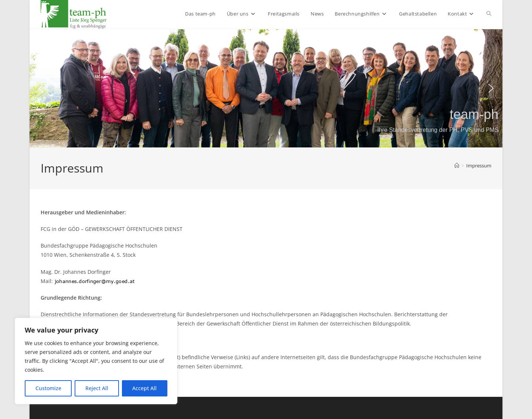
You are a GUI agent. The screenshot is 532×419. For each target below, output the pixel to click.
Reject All (97, 388)
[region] (96, 361)
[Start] (457, 166)
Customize (48, 388)
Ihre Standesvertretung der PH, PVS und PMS (438, 130)
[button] (41, 88)
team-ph (474, 114)
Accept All (144, 388)
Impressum (479, 166)
